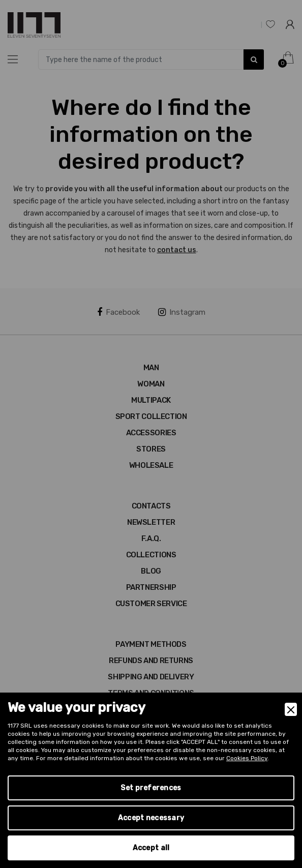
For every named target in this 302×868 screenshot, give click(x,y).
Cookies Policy (247, 758)
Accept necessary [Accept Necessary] (151, 818)
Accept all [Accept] (151, 848)
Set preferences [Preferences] (151, 788)
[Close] (291, 709)
